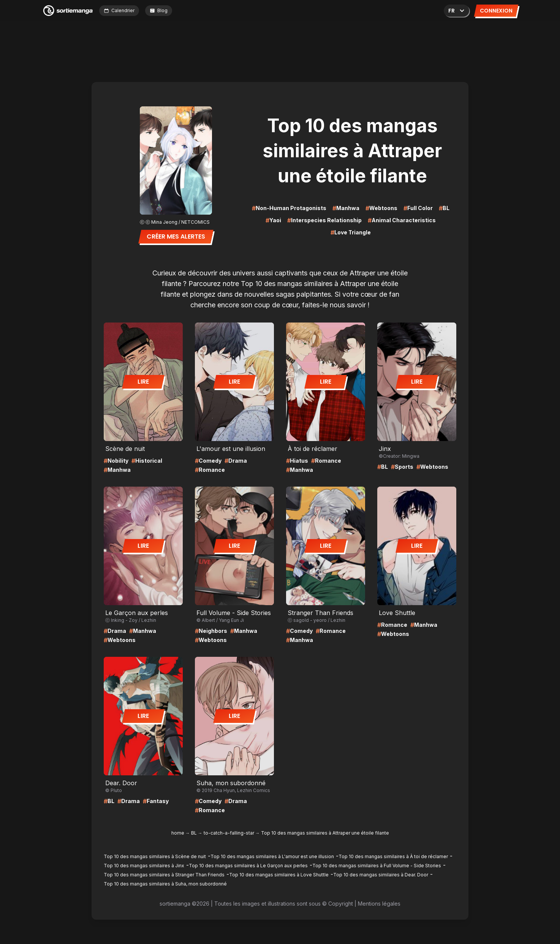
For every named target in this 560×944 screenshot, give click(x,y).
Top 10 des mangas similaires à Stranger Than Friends (164, 875)
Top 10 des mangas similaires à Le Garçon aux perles (248, 866)
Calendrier (119, 10)
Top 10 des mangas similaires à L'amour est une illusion (272, 856)
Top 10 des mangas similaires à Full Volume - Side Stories (377, 866)
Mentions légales (379, 904)
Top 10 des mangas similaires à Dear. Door (381, 875)
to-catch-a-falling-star (229, 833)
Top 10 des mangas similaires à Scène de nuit (155, 856)
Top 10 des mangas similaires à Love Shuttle (279, 875)
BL (194, 833)
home (178, 833)
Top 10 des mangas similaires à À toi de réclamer (393, 856)
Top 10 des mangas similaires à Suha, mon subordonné (165, 884)
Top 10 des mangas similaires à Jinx (144, 866)
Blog (159, 10)
